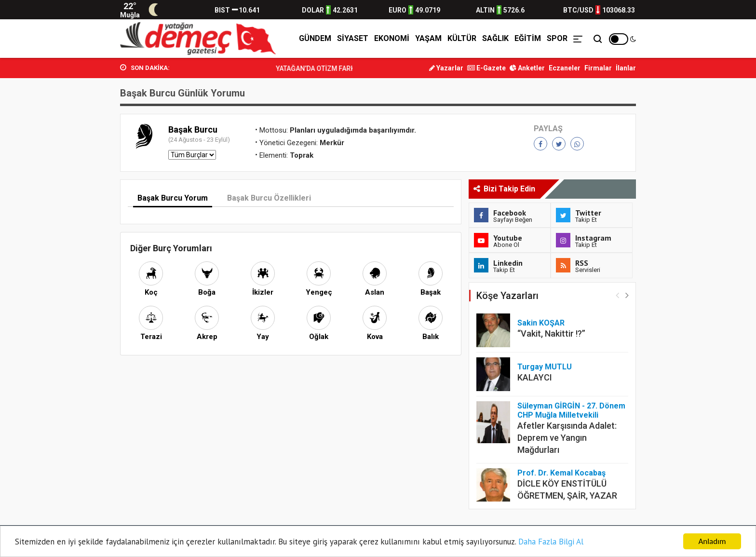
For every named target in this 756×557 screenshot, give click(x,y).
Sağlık (495, 38)
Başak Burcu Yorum (173, 198)
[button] (627, 295)
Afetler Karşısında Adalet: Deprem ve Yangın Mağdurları (567, 438)
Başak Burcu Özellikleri (269, 198)
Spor (557, 38)
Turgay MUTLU (545, 367)
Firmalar (598, 68)
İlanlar (626, 68)
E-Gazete (486, 68)
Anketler (527, 68)
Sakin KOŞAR (541, 323)
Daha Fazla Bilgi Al (551, 542)
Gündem (315, 38)
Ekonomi (392, 38)
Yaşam (428, 38)
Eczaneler (565, 68)
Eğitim (528, 38)
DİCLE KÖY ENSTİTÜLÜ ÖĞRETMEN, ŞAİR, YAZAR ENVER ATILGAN (567, 496)
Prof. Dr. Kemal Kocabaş (561, 473)
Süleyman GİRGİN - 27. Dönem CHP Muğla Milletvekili (571, 410)
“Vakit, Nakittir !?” (551, 333)
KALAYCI (535, 377)
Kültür (462, 38)
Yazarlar (446, 68)
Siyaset (353, 38)
